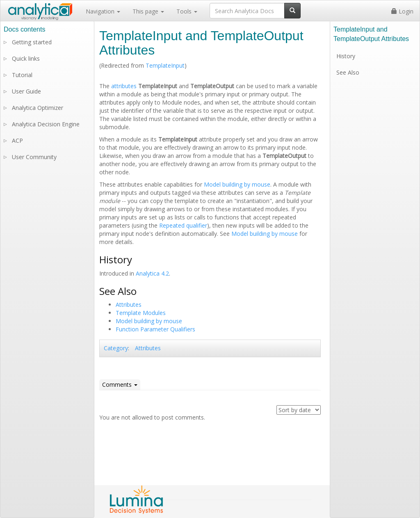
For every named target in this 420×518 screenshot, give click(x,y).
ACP (17, 140)
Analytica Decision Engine (46, 124)
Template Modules (141, 313)
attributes (124, 86)
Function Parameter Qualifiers (155, 329)
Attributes (129, 305)
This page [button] (148, 11)
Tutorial (22, 75)
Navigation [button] (103, 11)
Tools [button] (187, 11)
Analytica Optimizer (38, 108)
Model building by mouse (237, 184)
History (346, 56)
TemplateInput (165, 65)
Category (116, 348)
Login (402, 11)
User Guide (26, 91)
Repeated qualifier (183, 225)
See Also (348, 72)
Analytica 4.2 (152, 273)
